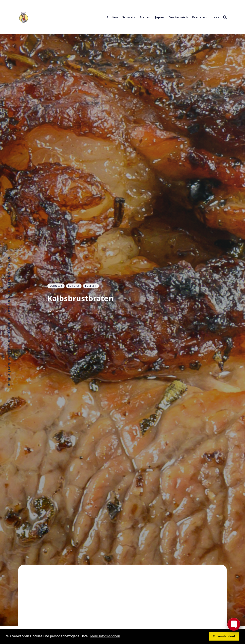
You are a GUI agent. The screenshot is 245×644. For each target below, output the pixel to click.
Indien (112, 17)
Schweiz (129, 17)
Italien (145, 17)
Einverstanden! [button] (224, 636)
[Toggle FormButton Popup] (234, 624)
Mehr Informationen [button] (105, 636)
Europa (74, 286)
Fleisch (91, 286)
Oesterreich (178, 17)
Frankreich (201, 17)
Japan (160, 17)
